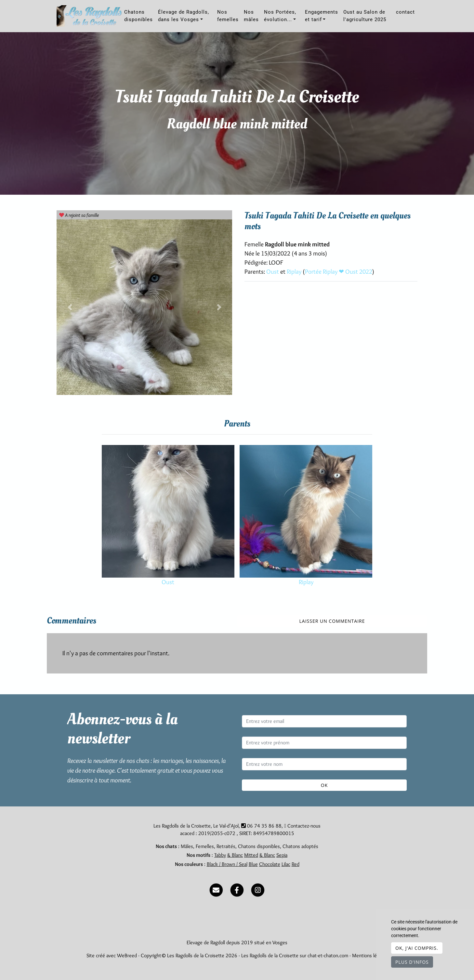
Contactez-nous (302, 826)
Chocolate (270, 864)
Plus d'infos (412, 962)
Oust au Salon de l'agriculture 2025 (365, 16)
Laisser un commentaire (332, 621)
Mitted (251, 855)
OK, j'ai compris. (417, 948)
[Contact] (216, 889)
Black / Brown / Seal (227, 864)
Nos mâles (251, 16)
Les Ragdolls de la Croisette (270, 955)
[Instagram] (258, 889)
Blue (253, 864)
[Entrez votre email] (324, 721)
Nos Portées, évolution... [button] (280, 16)
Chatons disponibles (138, 16)
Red (296, 864)
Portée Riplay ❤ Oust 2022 (339, 272)
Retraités (226, 846)
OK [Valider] (324, 785)
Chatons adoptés (300, 846)
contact (405, 12)
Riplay (295, 272)
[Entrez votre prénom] (324, 743)
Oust (273, 272)
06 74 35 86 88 (264, 826)
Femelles (205, 846)
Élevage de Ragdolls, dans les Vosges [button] (184, 16)
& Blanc (235, 855)
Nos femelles (228, 16)
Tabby (220, 855)
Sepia (282, 855)
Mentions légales (370, 955)
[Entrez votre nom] (324, 764)
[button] (70, 307)
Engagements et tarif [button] (322, 16)
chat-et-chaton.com (329, 955)
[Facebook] (237, 889)
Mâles (187, 846)
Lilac (286, 864)
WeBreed (127, 955)
